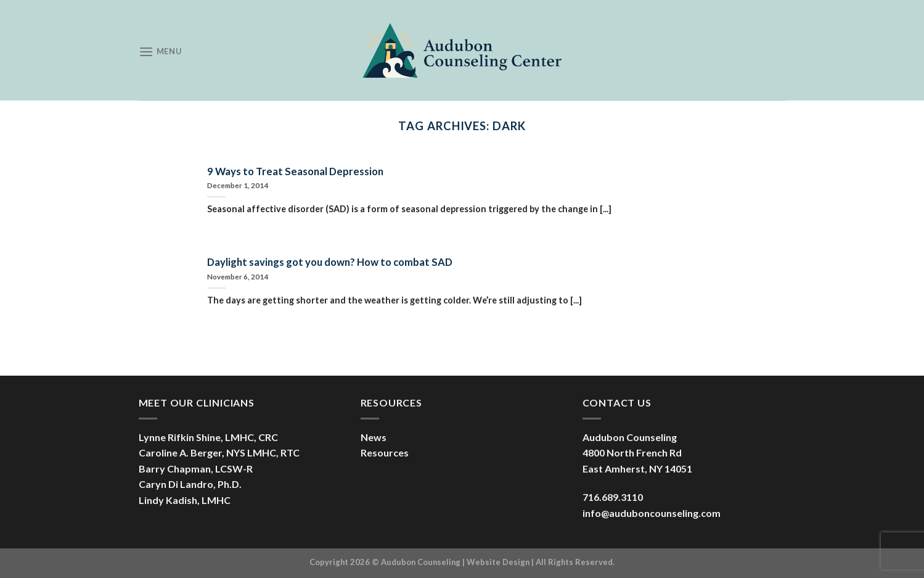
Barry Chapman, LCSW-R (196, 469)
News (374, 437)
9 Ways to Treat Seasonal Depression (295, 171)
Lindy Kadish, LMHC (185, 500)
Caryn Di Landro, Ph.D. (190, 484)
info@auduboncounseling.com (652, 513)
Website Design (498, 562)
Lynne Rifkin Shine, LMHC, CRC (208, 437)
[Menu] (160, 52)
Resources (385, 452)
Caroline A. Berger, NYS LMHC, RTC (219, 452)
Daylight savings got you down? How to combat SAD (330, 262)
